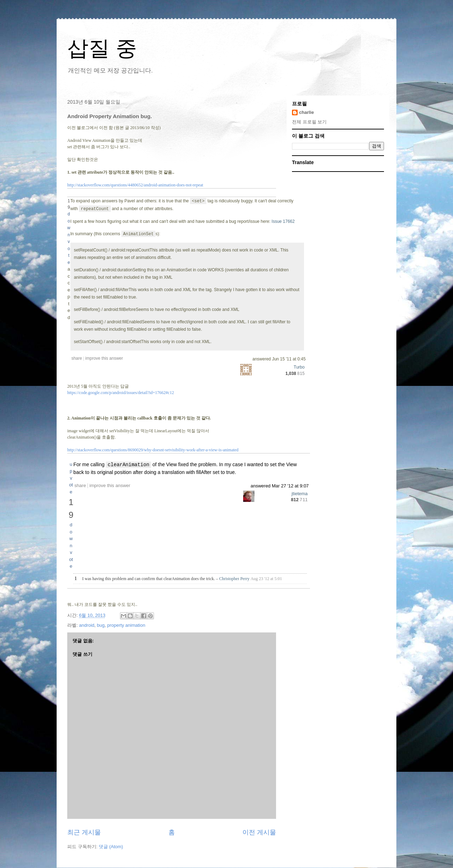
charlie (306, 112)
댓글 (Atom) (111, 847)
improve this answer (110, 485)
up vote (71, 478)
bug (101, 625)
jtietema (300, 494)
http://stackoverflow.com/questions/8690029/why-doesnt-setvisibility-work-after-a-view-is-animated (153, 450)
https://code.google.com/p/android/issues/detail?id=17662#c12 (121, 393)
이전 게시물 (259, 832)
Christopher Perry (234, 579)
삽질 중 (102, 48)
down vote (71, 545)
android (87, 625)
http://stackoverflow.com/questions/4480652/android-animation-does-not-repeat (135, 185)
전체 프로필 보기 (309, 122)
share (80, 485)
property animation (126, 625)
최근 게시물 (84, 832)
